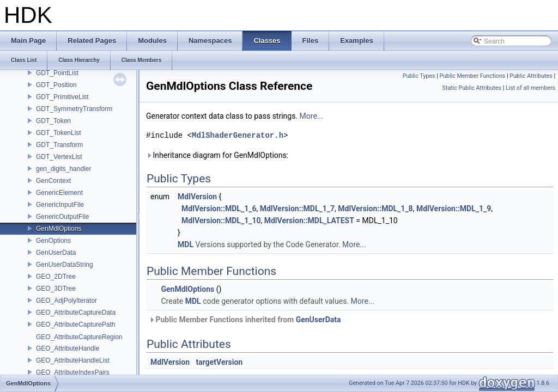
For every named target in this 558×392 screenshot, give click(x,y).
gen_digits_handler (63, 169)
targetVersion (220, 362)
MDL (186, 244)
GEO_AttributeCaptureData (76, 313)
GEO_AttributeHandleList (73, 360)
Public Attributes (531, 76)
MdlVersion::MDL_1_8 (375, 209)
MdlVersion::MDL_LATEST (309, 220)
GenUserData (56, 253)
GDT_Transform (59, 145)
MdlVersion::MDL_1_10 (221, 220)
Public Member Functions (473, 76)
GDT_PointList (57, 73)
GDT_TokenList (59, 133)
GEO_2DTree (56, 277)
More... (311, 116)
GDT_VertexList (59, 157)
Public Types (419, 76)
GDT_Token (53, 121)
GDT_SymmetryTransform (74, 109)
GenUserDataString (65, 265)
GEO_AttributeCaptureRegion (79, 337)
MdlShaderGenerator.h (238, 135)
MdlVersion (197, 197)
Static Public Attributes (472, 88)
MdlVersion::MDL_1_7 (297, 209)
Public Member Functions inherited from (245, 320)
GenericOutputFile (62, 217)
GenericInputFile (60, 205)
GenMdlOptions (59, 229)
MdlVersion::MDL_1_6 (219, 209)
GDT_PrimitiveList (62, 97)
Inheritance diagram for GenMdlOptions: (217, 155)
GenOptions (53, 241)
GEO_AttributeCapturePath (75, 324)
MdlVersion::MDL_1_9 (454, 209)
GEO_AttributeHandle (68, 348)
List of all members (530, 88)
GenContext (53, 181)
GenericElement (59, 193)
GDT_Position (56, 85)
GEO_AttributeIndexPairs (73, 372)
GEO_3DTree (56, 289)
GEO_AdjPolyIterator (66, 301)
